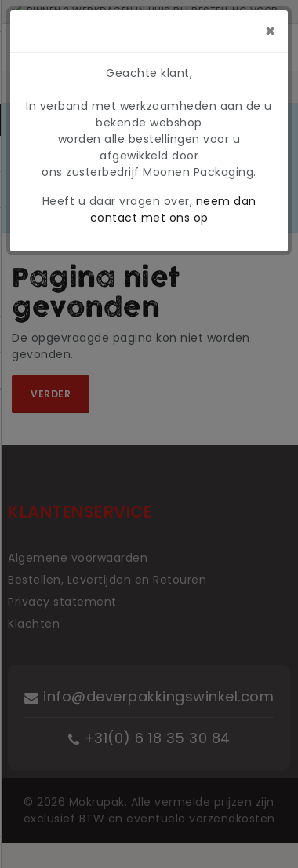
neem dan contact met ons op (173, 209)
